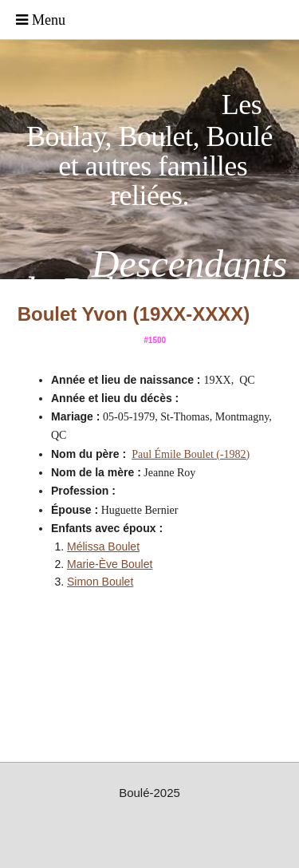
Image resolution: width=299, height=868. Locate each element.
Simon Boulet (100, 582)
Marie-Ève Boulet (110, 564)
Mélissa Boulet (103, 546)
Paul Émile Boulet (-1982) (191, 454)
